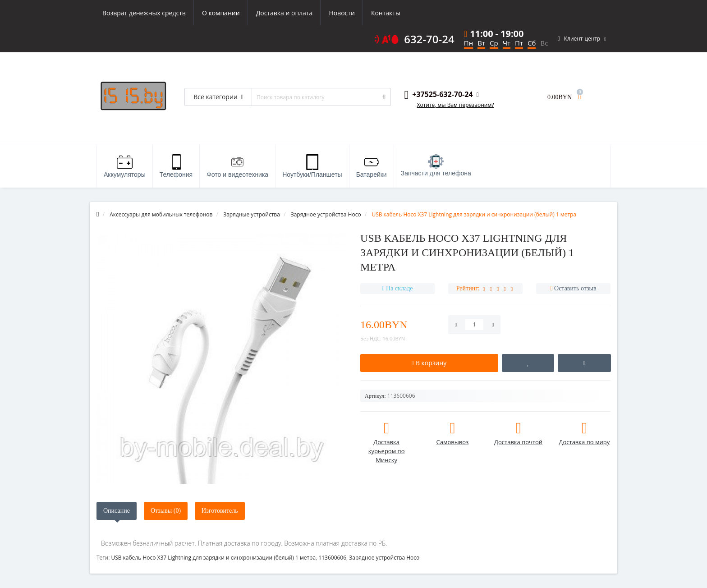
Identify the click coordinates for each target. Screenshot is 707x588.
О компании (221, 13)
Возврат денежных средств (144, 13)
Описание (117, 511)
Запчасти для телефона (436, 165)
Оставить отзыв (575, 288)
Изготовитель (220, 511)
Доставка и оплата (285, 13)
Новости (342, 13)
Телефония (176, 166)
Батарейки (372, 166)
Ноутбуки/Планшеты (312, 166)
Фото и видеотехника (237, 166)
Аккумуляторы (125, 166)
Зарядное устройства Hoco (384, 558)
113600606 (332, 558)
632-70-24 (429, 39)
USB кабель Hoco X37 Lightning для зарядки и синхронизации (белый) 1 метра (213, 558)
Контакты (386, 13)
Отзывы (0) (166, 511)
